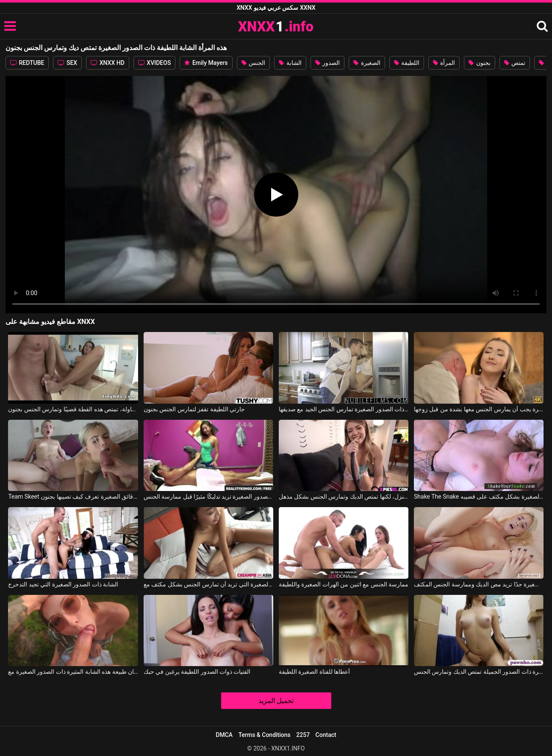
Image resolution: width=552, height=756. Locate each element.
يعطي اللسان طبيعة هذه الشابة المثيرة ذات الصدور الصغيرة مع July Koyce (73, 672)
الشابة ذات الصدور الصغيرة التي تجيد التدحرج (63, 584)
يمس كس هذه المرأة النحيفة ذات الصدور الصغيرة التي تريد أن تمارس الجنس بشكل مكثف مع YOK (208, 584)
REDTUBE (27, 63)
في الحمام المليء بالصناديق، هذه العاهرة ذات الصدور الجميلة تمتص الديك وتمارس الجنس (479, 672)
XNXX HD (108, 63)
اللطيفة (407, 63)
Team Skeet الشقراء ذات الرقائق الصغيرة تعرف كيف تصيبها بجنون (73, 497)
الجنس (253, 63)
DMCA (224, 735)
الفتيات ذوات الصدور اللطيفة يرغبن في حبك (197, 672)
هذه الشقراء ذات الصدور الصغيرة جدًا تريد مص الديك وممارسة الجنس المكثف (479, 584)
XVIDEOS (155, 63)
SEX (67, 63)
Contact (326, 735)
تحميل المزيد (276, 701)
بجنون (479, 63)
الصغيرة (367, 63)
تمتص (515, 63)
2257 (303, 735)
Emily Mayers (206, 63)
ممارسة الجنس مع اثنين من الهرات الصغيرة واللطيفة (344, 584)
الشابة (290, 63)
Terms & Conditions (265, 735)
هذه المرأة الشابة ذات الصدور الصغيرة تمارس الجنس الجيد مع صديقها (344, 409)
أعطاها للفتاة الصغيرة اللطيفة (314, 672)
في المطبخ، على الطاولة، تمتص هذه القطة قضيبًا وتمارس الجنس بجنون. (73, 409)
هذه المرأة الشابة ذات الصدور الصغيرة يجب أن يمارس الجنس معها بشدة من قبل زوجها (479, 409)
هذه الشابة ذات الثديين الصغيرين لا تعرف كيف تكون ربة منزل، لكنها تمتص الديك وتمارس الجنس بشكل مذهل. (344, 497)
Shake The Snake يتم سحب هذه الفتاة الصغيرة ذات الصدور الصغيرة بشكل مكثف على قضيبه (479, 497)
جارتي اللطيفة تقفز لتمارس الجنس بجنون (194, 409)
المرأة (444, 63)
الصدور (327, 63)
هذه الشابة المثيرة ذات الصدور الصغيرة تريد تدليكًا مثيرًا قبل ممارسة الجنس (208, 497)
